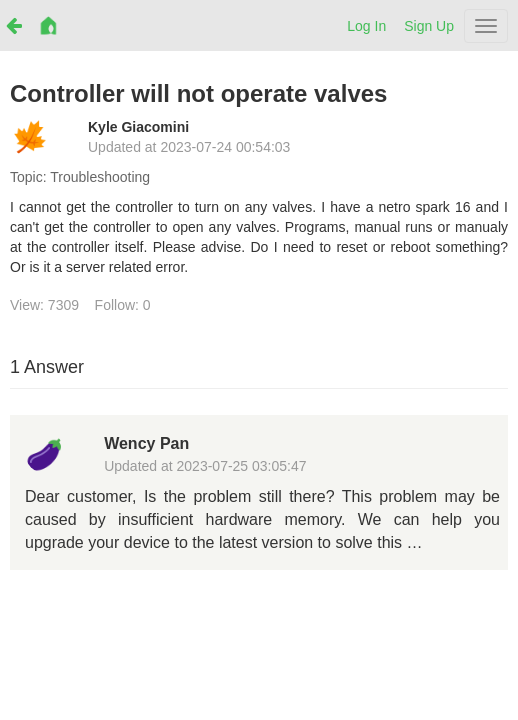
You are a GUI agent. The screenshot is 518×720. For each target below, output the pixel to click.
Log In (366, 26)
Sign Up (429, 26)
